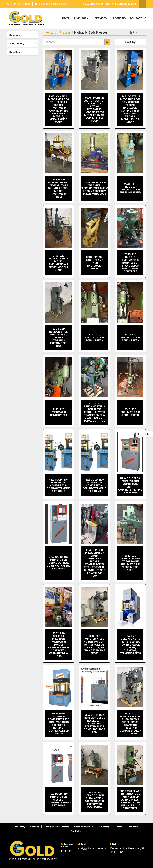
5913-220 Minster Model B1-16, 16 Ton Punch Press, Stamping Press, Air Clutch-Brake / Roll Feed (130, 724)
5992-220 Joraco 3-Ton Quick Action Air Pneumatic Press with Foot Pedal (94, 800)
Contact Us (138, 18)
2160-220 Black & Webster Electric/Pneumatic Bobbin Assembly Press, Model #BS (94, 188)
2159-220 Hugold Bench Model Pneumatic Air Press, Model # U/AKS (59, 263)
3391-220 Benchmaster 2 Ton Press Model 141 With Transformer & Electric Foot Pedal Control (94, 412)
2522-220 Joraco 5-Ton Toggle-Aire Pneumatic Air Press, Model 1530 (130, 563)
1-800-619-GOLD (20, 4)
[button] (82, 18)
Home (66, 18)
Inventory (81, 18)
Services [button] (101, 18)
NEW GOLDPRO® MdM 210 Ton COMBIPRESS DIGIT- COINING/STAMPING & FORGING (130, 485)
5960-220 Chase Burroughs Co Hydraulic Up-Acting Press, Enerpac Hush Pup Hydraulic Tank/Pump (130, 800)
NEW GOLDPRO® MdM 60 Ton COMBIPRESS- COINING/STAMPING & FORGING (94, 485)
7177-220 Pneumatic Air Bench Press (94, 337)
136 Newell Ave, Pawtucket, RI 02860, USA (127, 850)
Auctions (35, 827)
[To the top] (144, 434)
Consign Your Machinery (57, 827)
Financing (104, 827)
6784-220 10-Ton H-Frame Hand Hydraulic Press (94, 263)
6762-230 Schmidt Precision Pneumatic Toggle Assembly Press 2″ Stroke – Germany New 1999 (59, 645)
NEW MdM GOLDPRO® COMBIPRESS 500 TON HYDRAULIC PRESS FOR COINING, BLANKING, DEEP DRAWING (59, 724)
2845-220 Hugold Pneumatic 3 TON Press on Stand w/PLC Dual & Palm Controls (130, 263)
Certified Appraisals (84, 827)
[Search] (74, 42)
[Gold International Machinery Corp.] (33, 850)
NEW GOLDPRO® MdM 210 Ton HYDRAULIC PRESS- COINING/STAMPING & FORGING (59, 563)
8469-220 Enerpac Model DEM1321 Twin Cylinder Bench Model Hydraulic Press (59, 188)
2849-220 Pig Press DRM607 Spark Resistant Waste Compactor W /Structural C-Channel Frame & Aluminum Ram (95, 563)
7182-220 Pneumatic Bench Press (59, 412)
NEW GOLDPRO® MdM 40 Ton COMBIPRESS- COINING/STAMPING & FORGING (59, 485)
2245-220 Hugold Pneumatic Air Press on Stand (130, 188)
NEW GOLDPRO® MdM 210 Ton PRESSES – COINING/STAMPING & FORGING (59, 800)
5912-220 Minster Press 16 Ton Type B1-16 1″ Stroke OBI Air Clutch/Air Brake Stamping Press (94, 645)
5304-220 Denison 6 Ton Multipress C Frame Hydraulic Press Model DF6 (59, 337)
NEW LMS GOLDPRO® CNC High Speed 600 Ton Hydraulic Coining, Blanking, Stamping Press (130, 645)
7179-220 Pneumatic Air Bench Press (130, 337)
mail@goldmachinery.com (53, 4)
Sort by (130, 42)
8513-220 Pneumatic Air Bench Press (130, 412)
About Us (119, 18)
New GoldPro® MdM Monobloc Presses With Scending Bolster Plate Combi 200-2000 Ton (94, 723)
